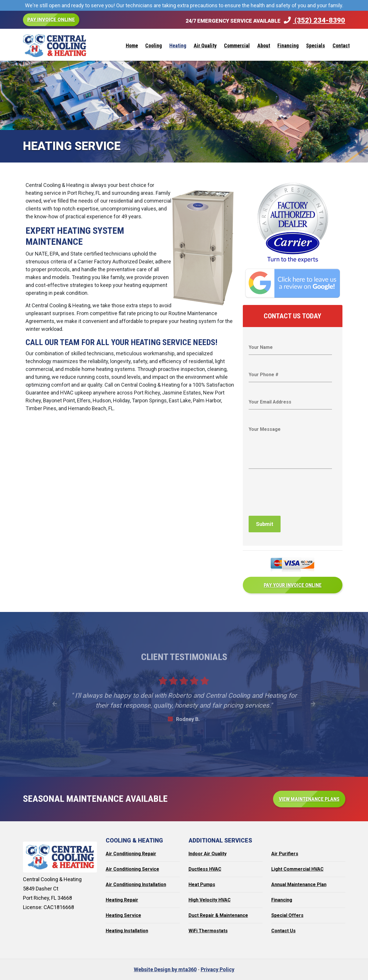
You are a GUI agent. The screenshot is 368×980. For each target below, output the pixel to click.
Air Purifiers (285, 854)
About (264, 45)
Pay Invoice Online (51, 20)
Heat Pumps (202, 885)
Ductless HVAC (205, 869)
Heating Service (123, 915)
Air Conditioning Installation (136, 885)
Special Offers (287, 915)
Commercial (237, 45)
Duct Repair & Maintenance (218, 915)
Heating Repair (122, 900)
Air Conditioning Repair (131, 854)
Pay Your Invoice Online (293, 585)
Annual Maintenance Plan (299, 885)
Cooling (154, 45)
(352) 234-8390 (314, 20)
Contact (341, 45)
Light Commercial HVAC (297, 869)
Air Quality (205, 45)
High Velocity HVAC (210, 900)
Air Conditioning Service (132, 869)
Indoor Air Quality (208, 854)
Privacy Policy (218, 969)
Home (132, 45)
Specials (316, 45)
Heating (178, 45)
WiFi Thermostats (208, 931)
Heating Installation (127, 931)
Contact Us (283, 931)
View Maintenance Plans (309, 799)
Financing (288, 45)
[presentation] (293, 495)
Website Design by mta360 (165, 969)
